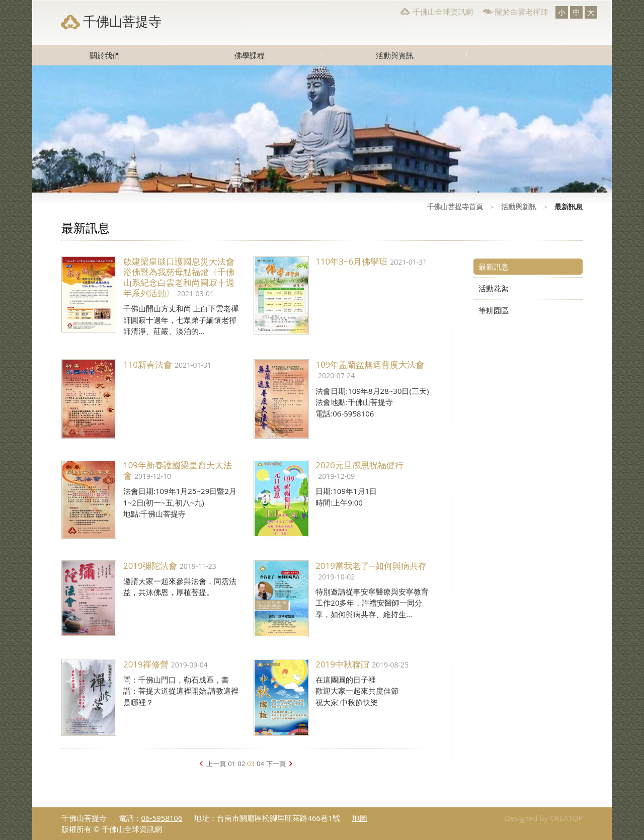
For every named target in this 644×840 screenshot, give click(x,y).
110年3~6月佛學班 (351, 261)
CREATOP (566, 818)
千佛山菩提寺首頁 (455, 206)
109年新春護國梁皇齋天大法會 (178, 470)
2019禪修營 (146, 664)
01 (232, 764)
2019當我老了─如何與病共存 (371, 566)
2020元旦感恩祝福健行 (359, 465)
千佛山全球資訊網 (443, 12)
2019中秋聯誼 (342, 664)
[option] (322, 129)
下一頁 (276, 764)
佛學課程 (250, 55)
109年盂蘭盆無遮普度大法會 (370, 364)
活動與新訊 (519, 206)
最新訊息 (494, 267)
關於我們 (105, 55)
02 (241, 764)
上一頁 (216, 764)
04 (260, 764)
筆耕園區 (494, 310)
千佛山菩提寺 (122, 21)
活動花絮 (494, 288)
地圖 (360, 818)
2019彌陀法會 (150, 566)
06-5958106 (162, 818)
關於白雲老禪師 (521, 12)
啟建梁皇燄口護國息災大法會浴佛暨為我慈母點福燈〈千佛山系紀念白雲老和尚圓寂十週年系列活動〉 (179, 277)
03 (251, 764)
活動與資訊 (395, 55)
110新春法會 (148, 364)
